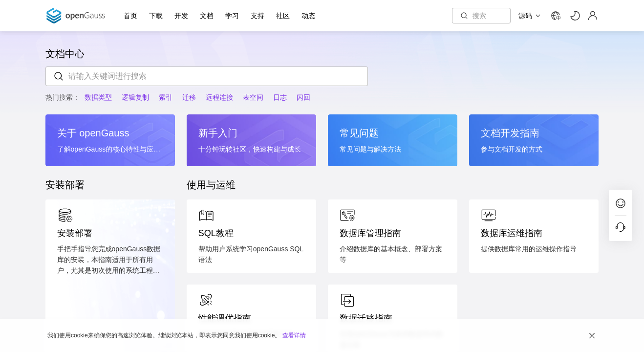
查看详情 (294, 335)
